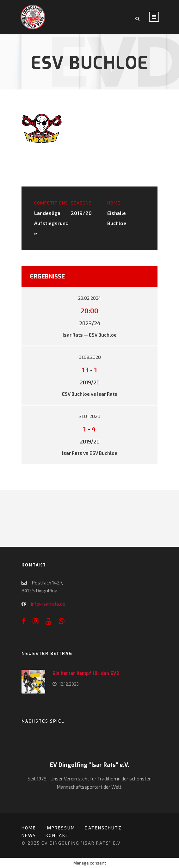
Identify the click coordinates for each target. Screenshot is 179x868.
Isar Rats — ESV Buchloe (90, 335)
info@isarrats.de (48, 604)
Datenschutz (103, 828)
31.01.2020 (90, 416)
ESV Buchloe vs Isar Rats (90, 394)
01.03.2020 (90, 357)
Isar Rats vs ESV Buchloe (90, 453)
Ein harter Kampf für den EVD (86, 673)
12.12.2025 (69, 684)
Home (29, 828)
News (29, 835)
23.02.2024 (90, 298)
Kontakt (57, 835)
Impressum (60, 828)
